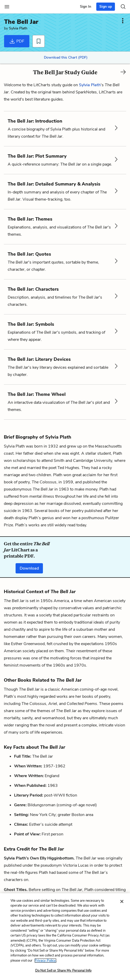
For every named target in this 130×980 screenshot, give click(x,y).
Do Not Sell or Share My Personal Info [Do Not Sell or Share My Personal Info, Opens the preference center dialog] (63, 971)
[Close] (122, 901)
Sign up (106, 7)
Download (29, 568)
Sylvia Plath (18, 28)
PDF (17, 41)
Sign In (86, 7)
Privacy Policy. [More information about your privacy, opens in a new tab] (45, 961)
